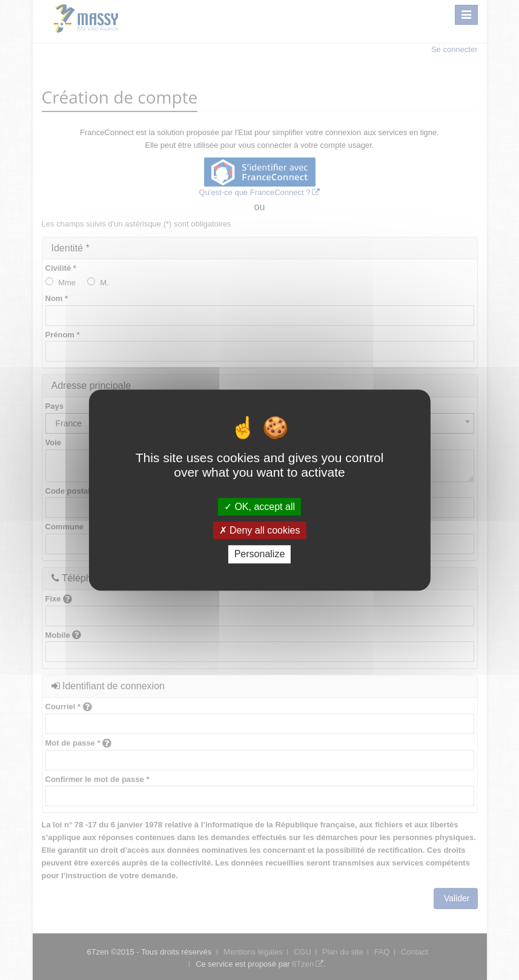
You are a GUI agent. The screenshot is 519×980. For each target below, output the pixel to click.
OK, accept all (259, 507)
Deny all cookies (260, 530)
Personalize (260, 555)
